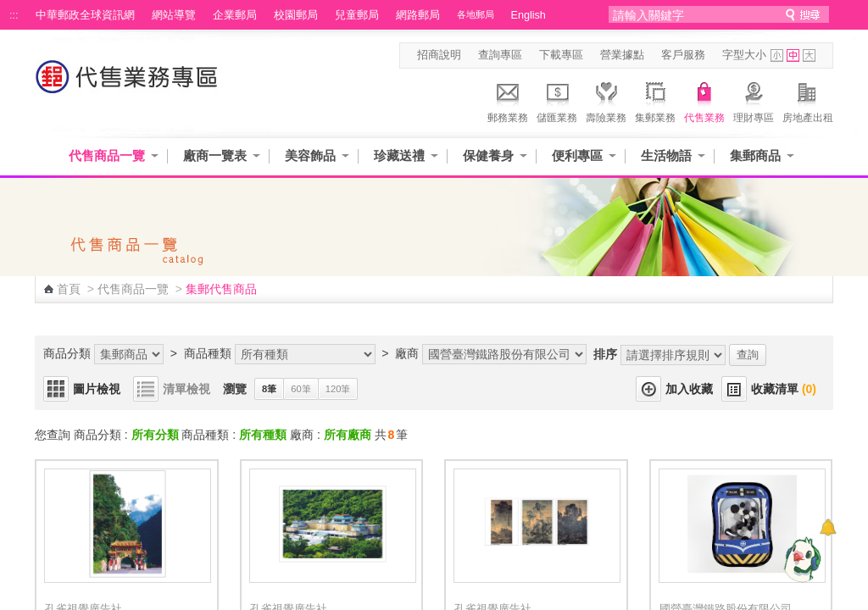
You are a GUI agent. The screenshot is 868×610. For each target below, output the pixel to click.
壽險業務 (606, 100)
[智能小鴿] (800, 559)
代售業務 (704, 100)
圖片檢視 (97, 389)
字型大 (809, 55)
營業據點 (622, 55)
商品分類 (67, 353)
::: (14, 15)
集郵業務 (655, 100)
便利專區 (577, 155)
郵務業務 (508, 100)
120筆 (338, 389)
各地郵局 (476, 14)
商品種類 (208, 353)
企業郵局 (235, 15)
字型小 (777, 55)
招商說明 (439, 55)
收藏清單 (784, 389)
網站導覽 (174, 15)
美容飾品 (310, 155)
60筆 (300, 389)
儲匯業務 (557, 100)
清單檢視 (186, 389)
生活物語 (666, 155)
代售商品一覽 (107, 155)
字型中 (793, 55)
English (529, 15)
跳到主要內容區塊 (9, 9)
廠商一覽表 (215, 155)
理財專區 (754, 100)
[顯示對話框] (828, 527)
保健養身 (488, 155)
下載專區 (561, 55)
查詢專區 (500, 55)
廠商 (407, 353)
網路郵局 (418, 15)
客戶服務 (683, 55)
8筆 (269, 389)
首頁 (69, 289)
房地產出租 (808, 100)
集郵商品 (755, 155)
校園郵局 (296, 15)
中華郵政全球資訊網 (85, 15)
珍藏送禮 (399, 155)
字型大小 (744, 55)
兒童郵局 (357, 15)
